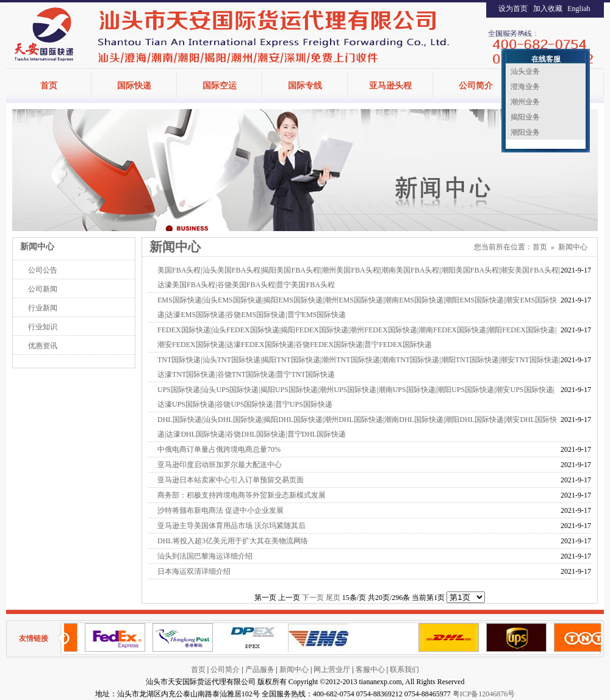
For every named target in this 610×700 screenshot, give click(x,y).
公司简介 (476, 86)
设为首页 (513, 9)
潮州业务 (525, 102)
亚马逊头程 (390, 86)
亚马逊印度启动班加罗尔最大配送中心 (220, 465)
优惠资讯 (43, 346)
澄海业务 (525, 87)
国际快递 (134, 86)
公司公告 (43, 270)
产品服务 (260, 670)
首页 (49, 86)
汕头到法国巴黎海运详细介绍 (205, 556)
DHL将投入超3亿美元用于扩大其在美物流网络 (233, 541)
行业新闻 (43, 308)
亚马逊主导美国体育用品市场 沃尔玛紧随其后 (231, 526)
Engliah (579, 9)
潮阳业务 (525, 132)
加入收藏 (548, 9)
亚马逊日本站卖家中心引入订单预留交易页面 (231, 480)
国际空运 (220, 86)
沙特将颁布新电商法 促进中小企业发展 (221, 510)
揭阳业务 (525, 117)
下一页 (313, 598)
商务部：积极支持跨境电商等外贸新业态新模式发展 (242, 495)
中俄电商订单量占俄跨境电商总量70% (219, 449)
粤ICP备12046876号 (484, 694)
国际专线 (305, 86)
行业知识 (43, 327)
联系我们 (404, 670)
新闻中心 (573, 247)
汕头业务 (525, 71)
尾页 (333, 598)
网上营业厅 (332, 670)
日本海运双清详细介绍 (194, 571)
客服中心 (370, 670)
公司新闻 (43, 289)
